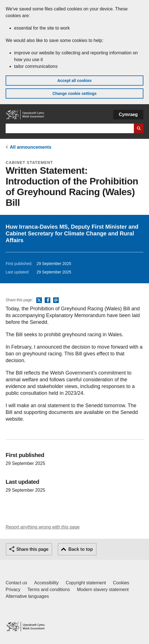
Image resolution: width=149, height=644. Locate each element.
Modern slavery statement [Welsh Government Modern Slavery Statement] (103, 590)
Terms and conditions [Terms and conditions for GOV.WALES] (48, 590)
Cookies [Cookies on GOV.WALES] (121, 583)
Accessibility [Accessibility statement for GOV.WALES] (46, 583)
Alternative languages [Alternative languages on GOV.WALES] (27, 596)
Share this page (32, 549)
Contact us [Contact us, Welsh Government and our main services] (16, 583)
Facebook (48, 300)
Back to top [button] (81, 549)
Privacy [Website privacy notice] (13, 590)
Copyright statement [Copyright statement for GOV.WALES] (86, 583)
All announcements (31, 147)
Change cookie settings (74, 93)
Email (56, 300)
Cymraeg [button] (128, 114)
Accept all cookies (74, 81)
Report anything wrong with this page (43, 527)
